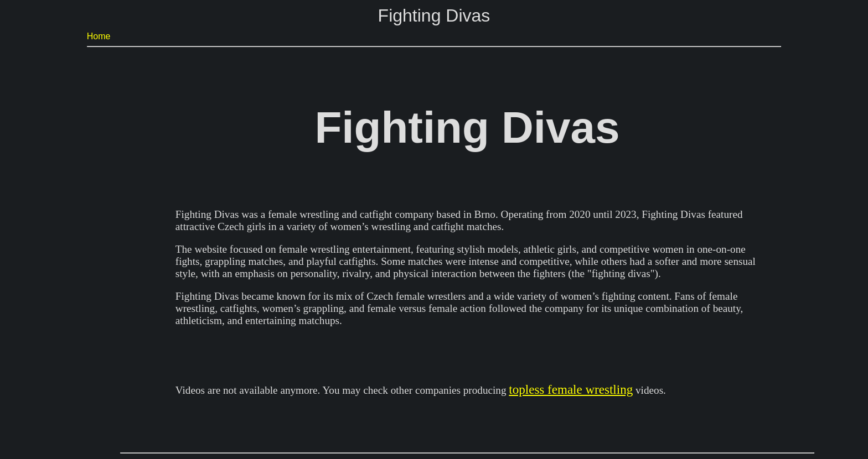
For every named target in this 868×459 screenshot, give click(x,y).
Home (99, 36)
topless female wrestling (571, 389)
